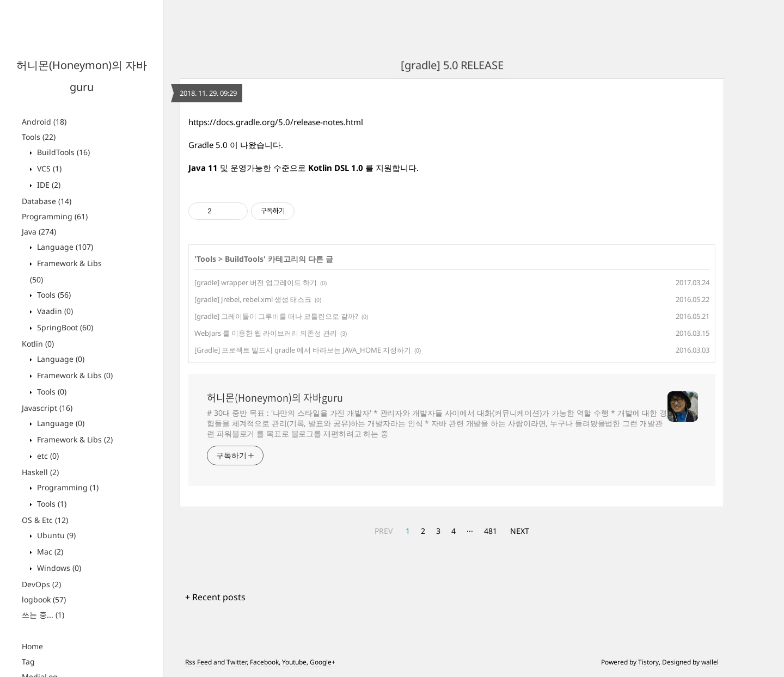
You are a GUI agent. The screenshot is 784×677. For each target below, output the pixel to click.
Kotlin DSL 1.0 (335, 168)
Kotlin (38, 344)
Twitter (237, 662)
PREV (384, 531)
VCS (48, 168)
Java (39, 232)
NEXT (520, 531)
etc (47, 456)
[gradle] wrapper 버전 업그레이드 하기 (256, 282)
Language (64, 247)
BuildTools (62, 152)
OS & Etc (45, 520)
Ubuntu (55, 535)
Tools (39, 137)
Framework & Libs (74, 375)
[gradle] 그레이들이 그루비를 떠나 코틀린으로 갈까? (276, 316)
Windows (58, 568)
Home (32, 646)
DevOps (41, 584)
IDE (48, 185)
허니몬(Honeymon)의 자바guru (275, 398)
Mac (49, 552)
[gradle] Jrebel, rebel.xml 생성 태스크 (253, 299)
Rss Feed (198, 662)
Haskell (40, 472)
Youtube (294, 662)
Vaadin (54, 311)
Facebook (264, 662)
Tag (28, 661)
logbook (44, 599)
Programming (55, 216)
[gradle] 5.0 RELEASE (452, 65)
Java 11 (203, 168)
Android (44, 122)
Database (47, 201)
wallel (710, 662)
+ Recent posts (215, 597)
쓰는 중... (43, 615)
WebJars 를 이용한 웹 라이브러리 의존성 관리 (266, 333)
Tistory (648, 662)
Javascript (47, 408)
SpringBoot (64, 327)
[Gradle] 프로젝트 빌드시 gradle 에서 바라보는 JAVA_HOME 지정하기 (303, 350)
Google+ (323, 662)
